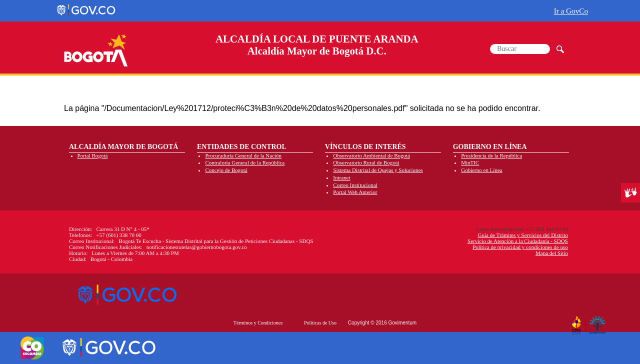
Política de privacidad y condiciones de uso (520, 247)
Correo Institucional (355, 185)
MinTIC (470, 162)
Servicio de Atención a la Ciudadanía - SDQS (518, 241)
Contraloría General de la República (245, 162)
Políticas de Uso (320, 323)
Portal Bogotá (93, 155)
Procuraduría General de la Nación (243, 155)
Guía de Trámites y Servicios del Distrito (522, 235)
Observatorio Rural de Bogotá (366, 162)
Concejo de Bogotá (226, 170)
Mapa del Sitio (552, 253)
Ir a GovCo (571, 11)
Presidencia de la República (491, 155)
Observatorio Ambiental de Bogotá (371, 155)
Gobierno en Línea (481, 170)
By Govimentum (599, 321)
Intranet (341, 177)
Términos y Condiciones (258, 323)
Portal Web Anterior (355, 192)
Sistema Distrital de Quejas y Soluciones (378, 170)
